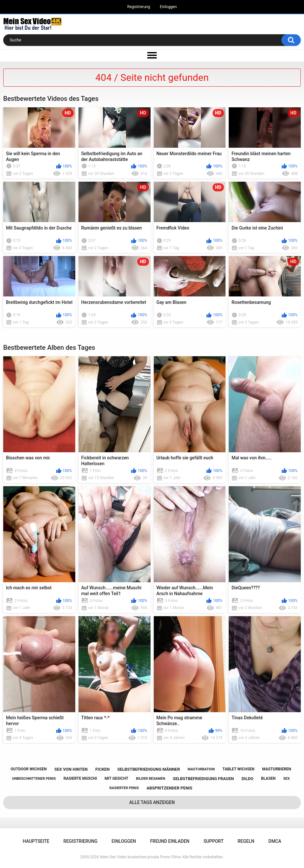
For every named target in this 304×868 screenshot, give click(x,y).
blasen (268, 778)
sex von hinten (71, 769)
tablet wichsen (239, 769)
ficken (102, 769)
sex (287, 779)
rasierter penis (124, 788)
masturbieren (277, 769)
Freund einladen (170, 841)
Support (214, 841)
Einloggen (168, 7)
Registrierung (139, 7)
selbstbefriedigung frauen (203, 779)
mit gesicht (116, 778)
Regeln (246, 841)
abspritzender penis (170, 788)
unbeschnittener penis (34, 779)
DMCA (275, 841)
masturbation (201, 769)
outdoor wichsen (29, 769)
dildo (248, 779)
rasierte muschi (80, 778)
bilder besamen (151, 779)
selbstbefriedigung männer (149, 769)
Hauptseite (36, 841)
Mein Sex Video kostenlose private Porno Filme (141, 857)
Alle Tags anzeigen (152, 802)
